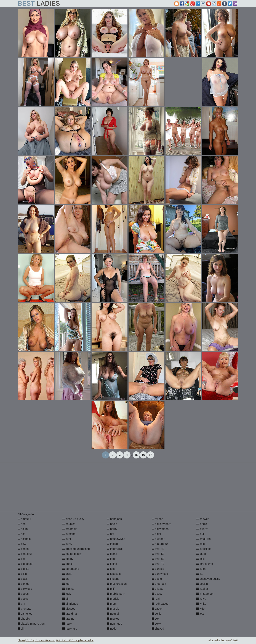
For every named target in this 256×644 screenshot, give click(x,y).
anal (22, 524)
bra (21, 604)
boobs (23, 594)
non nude (114, 624)
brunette (24, 609)
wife (200, 609)
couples (69, 524)
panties (158, 569)
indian (112, 544)
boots (23, 599)
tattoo (201, 554)
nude (112, 629)
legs (111, 569)
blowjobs (25, 589)
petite (157, 579)
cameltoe (25, 614)
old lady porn (161, 524)
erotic (67, 564)
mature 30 (160, 544)
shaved (158, 629)
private (158, 589)
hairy (67, 624)
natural (113, 614)
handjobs (114, 519)
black (23, 579)
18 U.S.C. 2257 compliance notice (75, 640)
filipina (68, 589)
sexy (156, 624)
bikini (22, 574)
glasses (69, 609)
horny (112, 529)
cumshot (69, 534)
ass (21, 534)
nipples (113, 619)
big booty (25, 564)
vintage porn (206, 594)
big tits (23, 569)
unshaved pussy (208, 579)
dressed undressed (76, 549)
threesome (205, 564)
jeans (112, 554)
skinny (202, 529)
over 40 (158, 549)
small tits (203, 539)
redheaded (160, 604)
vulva (201, 599)
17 (150, 455)
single (202, 524)
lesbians (114, 574)
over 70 (158, 564)
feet (66, 584)
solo (201, 544)
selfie (157, 614)
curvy (67, 544)
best (22, 559)
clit (21, 629)
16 (143, 455)
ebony (68, 559)
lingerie (113, 579)
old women (160, 529)
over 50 (158, 554)
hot (110, 534)
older (156, 534)
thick (201, 559)
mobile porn (116, 594)
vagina (202, 589)
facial (67, 574)
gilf (66, 599)
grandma (70, 614)
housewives (116, 539)
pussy (157, 594)
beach (23, 549)
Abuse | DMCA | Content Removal (36, 640)
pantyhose (160, 574)
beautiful (25, 554)
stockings (204, 549)
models (113, 599)
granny (68, 619)
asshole (24, 539)
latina (112, 564)
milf (111, 589)
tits (200, 574)
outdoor (158, 539)
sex (155, 619)
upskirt (202, 584)
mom (112, 604)
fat (65, 579)
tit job (201, 569)
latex (111, 559)
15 (136, 455)
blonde (24, 584)
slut (200, 534)
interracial (115, 549)
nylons (157, 519)
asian (23, 529)
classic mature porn (32, 624)
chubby (24, 619)
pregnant (159, 584)
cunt (67, 539)
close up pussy (73, 519)
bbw (22, 544)
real (156, 599)
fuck (66, 594)
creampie (70, 529)
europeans (71, 569)
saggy (157, 609)
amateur (24, 519)
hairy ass (70, 629)
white (201, 604)
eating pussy (72, 554)
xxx (200, 614)
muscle (113, 609)
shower (202, 519)
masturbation (117, 584)
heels (112, 524)
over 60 (158, 559)
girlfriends (70, 604)
